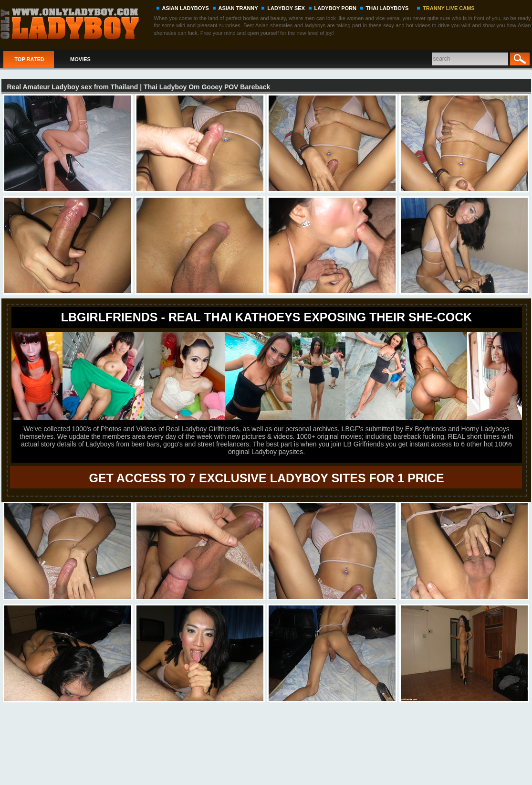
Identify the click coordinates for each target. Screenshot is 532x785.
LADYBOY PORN (335, 8)
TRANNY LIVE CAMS (449, 8)
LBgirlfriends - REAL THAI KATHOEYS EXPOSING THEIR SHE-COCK (267, 317)
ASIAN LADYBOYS (186, 8)
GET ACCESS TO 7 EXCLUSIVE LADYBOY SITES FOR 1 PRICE (266, 478)
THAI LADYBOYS (387, 8)
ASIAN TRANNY (238, 8)
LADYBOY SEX (286, 8)
